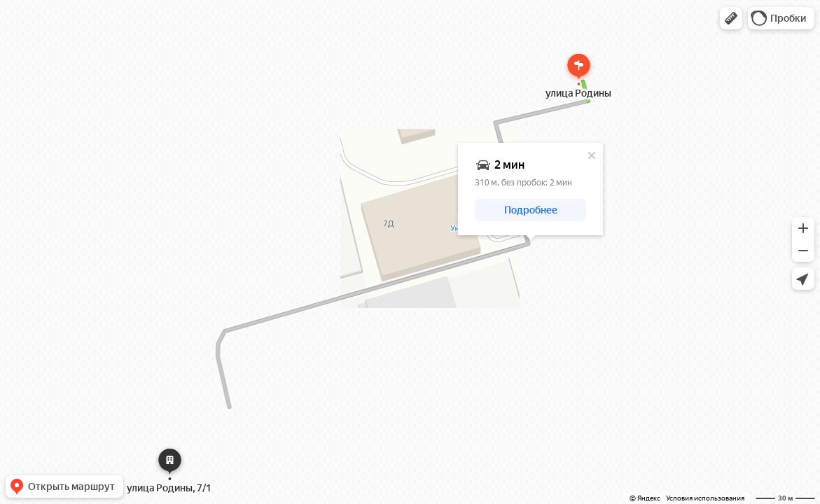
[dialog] (530, 189)
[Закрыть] (592, 155)
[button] (731, 18)
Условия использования (705, 498)
